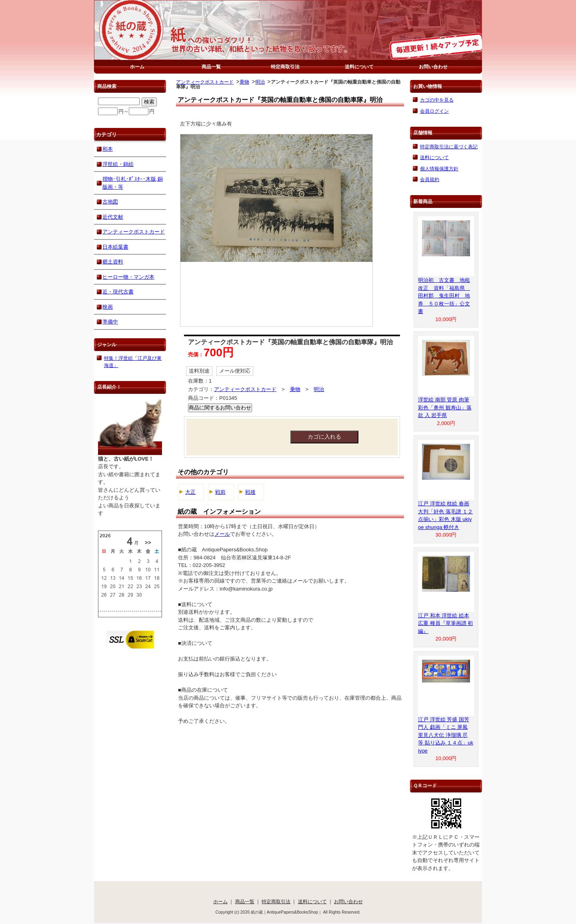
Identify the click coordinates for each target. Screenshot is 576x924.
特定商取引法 (285, 67)
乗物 (244, 82)
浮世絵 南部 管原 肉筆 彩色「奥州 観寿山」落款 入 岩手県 (445, 407)
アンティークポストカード (205, 82)
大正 (190, 492)
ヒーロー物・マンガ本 (128, 277)
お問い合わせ (433, 67)
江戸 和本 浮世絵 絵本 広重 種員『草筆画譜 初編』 (445, 623)
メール (222, 534)
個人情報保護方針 (439, 169)
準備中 (110, 322)
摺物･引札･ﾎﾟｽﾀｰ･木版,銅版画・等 (133, 183)
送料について (359, 67)
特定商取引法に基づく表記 (449, 147)
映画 (108, 307)
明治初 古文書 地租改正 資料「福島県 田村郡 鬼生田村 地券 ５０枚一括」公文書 (444, 296)
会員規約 (430, 179)
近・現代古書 (118, 292)
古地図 (110, 202)
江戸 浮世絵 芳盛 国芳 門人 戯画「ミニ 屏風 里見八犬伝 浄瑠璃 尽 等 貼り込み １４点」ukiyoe (446, 735)
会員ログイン (434, 111)
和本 (108, 149)
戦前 (220, 492)
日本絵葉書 (115, 247)
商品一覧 (211, 67)
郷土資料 (113, 262)
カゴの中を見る (437, 100)
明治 (260, 82)
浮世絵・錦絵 (118, 164)
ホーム (137, 67)
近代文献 (113, 217)
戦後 (250, 492)
